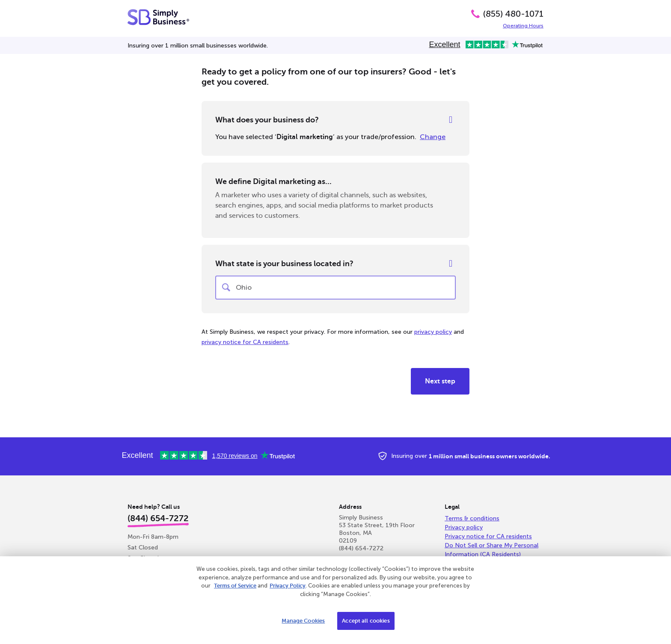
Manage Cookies (303, 621)
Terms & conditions (472, 518)
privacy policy (433, 332)
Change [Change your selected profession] (433, 137)
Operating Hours (523, 26)
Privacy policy (464, 527)
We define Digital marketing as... (273, 181)
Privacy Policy (288, 586)
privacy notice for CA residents (245, 342)
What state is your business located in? (284, 264)
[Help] (451, 120)
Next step (440, 381)
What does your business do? (267, 120)
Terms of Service (235, 586)
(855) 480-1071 (513, 14)
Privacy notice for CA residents (488, 536)
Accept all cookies (366, 621)
